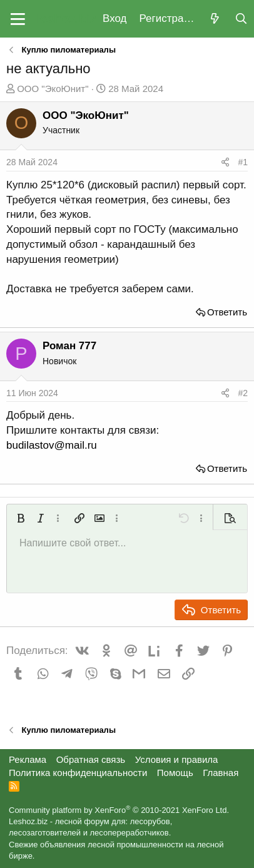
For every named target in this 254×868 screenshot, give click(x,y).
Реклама (28, 759)
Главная (221, 773)
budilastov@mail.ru (52, 445)
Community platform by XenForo (119, 810)
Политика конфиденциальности (78, 773)
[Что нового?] (215, 19)
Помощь (175, 773)
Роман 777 (69, 346)
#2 (243, 393)
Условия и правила (177, 759)
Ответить (227, 312)
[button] (18, 19)
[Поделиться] (225, 163)
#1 (243, 162)
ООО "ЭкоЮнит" (53, 89)
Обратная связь (91, 759)
